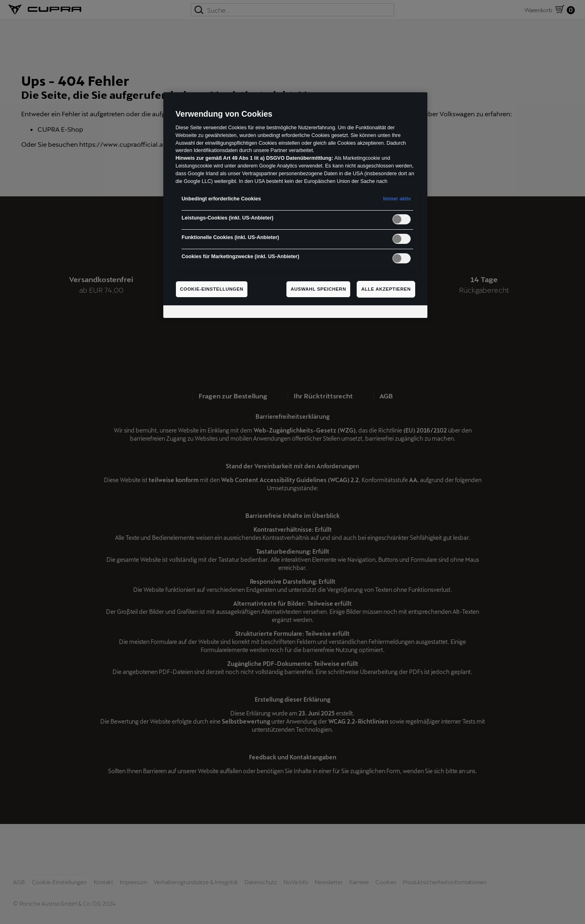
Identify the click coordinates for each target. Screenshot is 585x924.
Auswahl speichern (318, 289)
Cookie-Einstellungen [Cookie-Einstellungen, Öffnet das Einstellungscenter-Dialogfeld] (212, 289)
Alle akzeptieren (386, 289)
